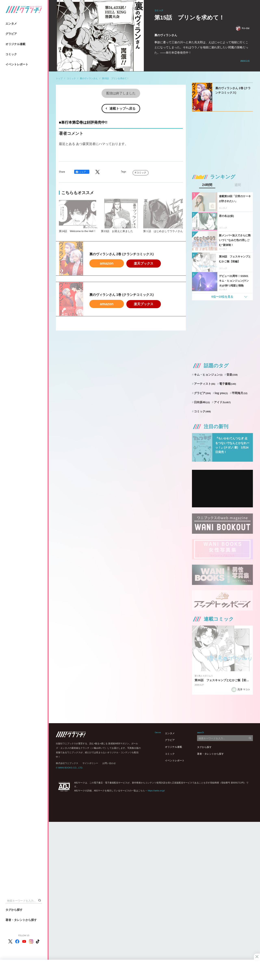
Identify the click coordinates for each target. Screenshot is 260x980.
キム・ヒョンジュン (208, 375)
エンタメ (11, 24)
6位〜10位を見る (222, 297)
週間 (238, 185)
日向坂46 (202, 402)
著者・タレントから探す (21, 920)
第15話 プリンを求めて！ (115, 78)
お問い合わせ (109, 763)
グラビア (11, 34)
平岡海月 (240, 393)
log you (221, 393)
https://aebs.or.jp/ (156, 791)
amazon (107, 263)
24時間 (207, 185)
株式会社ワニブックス (67, 763)
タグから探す (14, 910)
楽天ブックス (144, 263)
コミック (11, 54)
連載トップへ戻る (122, 109)
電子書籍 (228, 384)
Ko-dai (243, 28)
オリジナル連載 (15, 44)
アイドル (222, 402)
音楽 (232, 375)
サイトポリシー (90, 763)
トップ (59, 78)
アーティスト (205, 384)
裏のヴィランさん (89, 78)
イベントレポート (17, 64)
